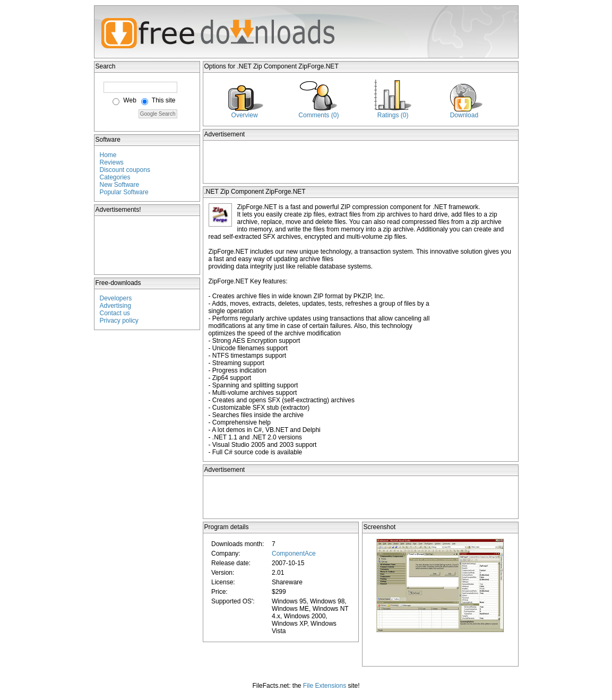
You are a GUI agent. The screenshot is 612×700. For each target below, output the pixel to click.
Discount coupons (125, 170)
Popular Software (124, 192)
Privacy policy (119, 321)
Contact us (115, 313)
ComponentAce (294, 554)
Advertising (115, 306)
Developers (116, 298)
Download (464, 115)
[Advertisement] (148, 245)
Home (108, 155)
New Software (120, 185)
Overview (245, 115)
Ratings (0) (393, 115)
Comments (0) (318, 115)
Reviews (112, 162)
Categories (115, 177)
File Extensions (325, 686)
